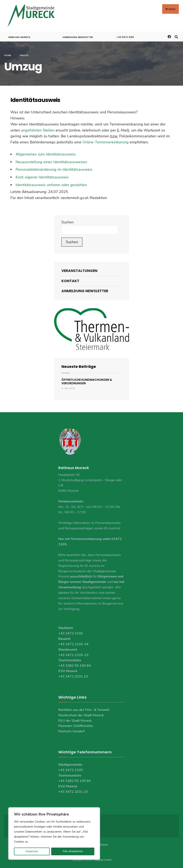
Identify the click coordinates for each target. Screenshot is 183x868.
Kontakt (70, 281)
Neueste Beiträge (79, 366)
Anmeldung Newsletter (78, 37)
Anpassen (32, 851)
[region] (54, 834)
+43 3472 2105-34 (73, 644)
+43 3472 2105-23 (73, 655)
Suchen (68, 222)
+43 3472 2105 (125, 37)
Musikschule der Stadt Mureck (81, 715)
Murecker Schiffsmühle (76, 726)
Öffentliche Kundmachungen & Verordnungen (87, 381)
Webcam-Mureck (19, 37)
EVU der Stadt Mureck (75, 720)
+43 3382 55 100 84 (75, 665)
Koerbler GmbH (103, 860)
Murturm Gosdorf (71, 731)
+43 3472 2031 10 (73, 676)
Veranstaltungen (79, 271)
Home (8, 55)
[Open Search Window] (176, 36)
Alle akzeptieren (73, 851)
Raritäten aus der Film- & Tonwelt (84, 709)
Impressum (101, 845)
